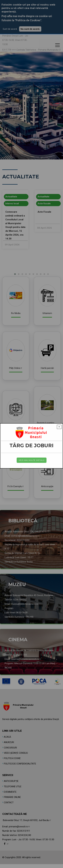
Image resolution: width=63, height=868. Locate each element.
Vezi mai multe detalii (32, 460)
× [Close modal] (59, 427)
